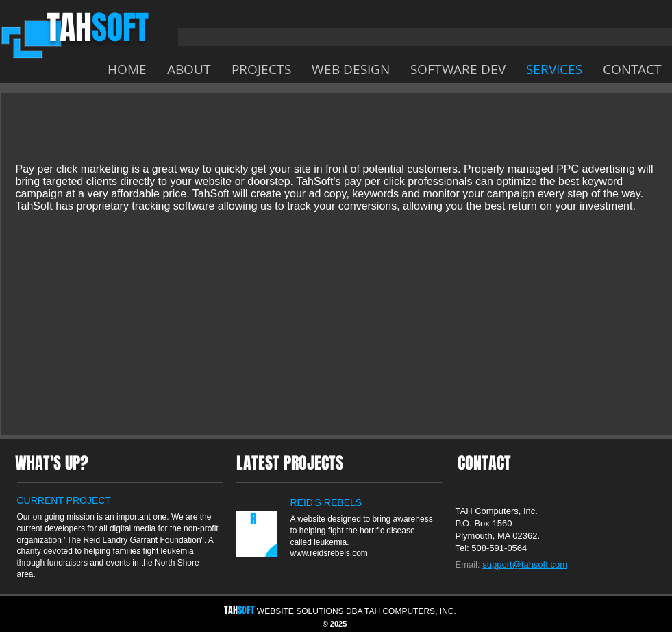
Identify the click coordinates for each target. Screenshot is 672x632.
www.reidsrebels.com (329, 553)
